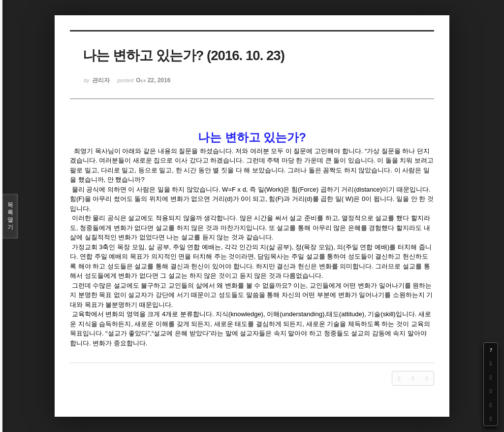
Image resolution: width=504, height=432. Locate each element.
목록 (10, 216)
